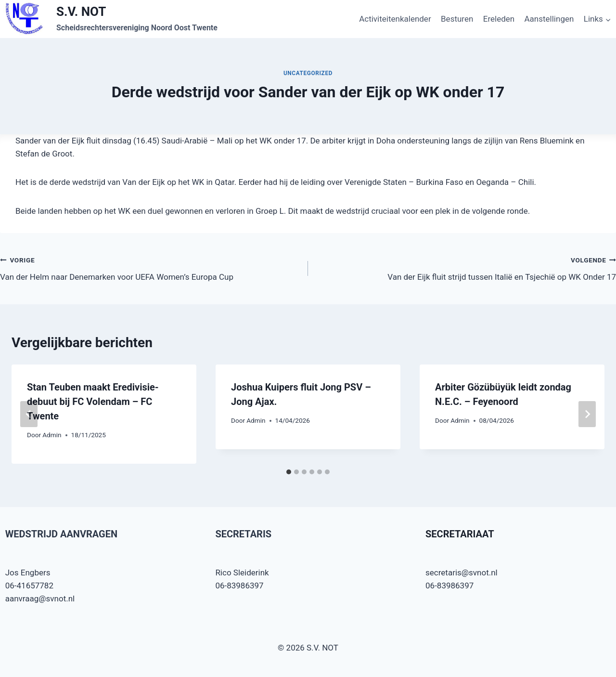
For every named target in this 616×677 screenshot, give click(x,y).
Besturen (457, 19)
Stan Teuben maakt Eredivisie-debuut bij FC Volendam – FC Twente (93, 402)
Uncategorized (308, 73)
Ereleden (499, 19)
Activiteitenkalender (395, 19)
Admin (52, 435)
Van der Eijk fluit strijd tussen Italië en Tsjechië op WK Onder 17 (466, 267)
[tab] (289, 472)
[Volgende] (587, 414)
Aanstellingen (549, 19)
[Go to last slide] (29, 414)
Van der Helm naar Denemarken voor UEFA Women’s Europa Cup (150, 267)
